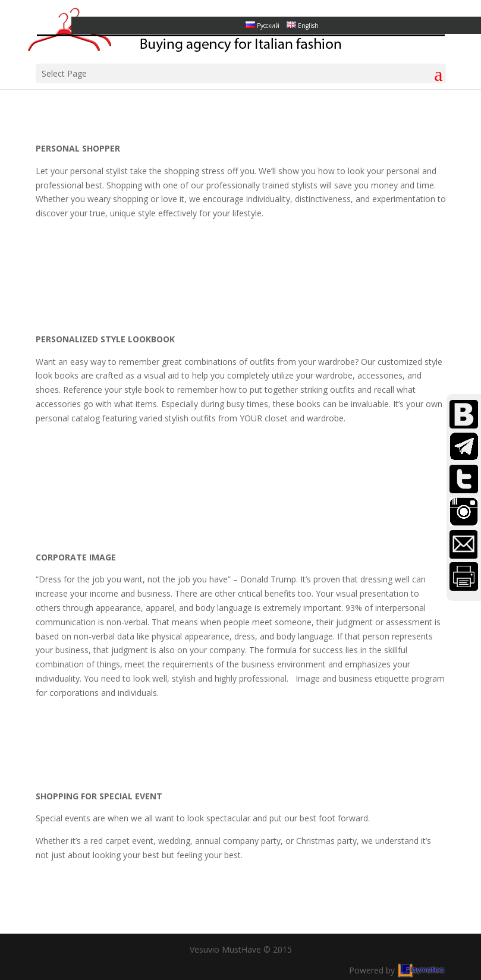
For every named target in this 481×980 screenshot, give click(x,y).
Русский (262, 26)
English (303, 26)
